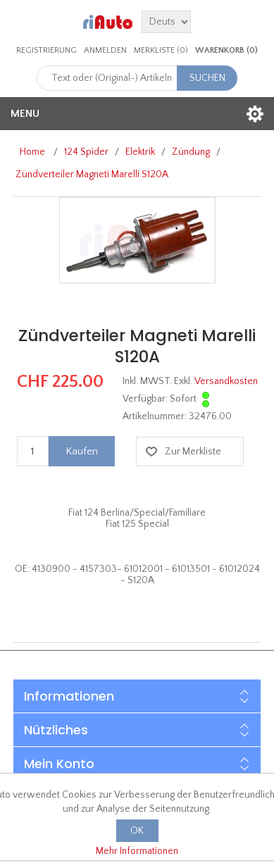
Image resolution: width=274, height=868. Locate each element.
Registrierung (46, 50)
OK (137, 831)
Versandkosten (226, 381)
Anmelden (105, 50)
